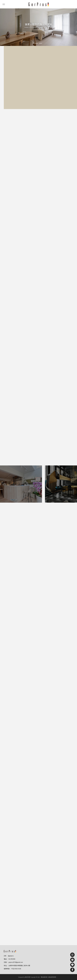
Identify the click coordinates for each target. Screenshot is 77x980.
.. (57, 977)
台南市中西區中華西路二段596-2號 (19, 966)
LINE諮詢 (31, 83)
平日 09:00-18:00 (16, 969)
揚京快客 (28, 977)
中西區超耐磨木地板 (32, 973)
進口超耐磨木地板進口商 (45, 973)
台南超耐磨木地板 (21, 973)
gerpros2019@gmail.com (16, 962)
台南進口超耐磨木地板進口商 (61, 973)
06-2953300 (12, 959)
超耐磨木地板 (12, 973)
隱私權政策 (44, 977)
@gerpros (11, 956)
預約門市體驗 (15, 83)
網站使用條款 (52, 977)
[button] (36, 43)
